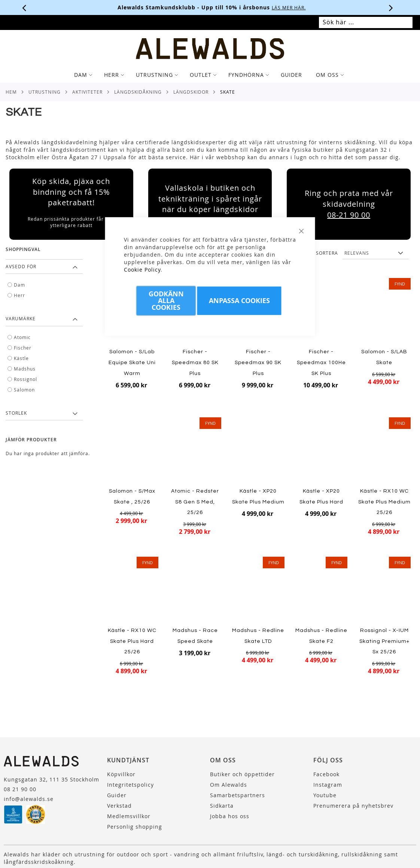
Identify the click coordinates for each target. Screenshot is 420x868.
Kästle (21, 358)
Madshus (25, 369)
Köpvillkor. (242, 7)
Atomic (22, 337)
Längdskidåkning (138, 92)
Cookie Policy (142, 269)
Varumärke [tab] (21, 318)
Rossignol (25, 379)
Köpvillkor (121, 774)
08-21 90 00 (349, 215)
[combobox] (366, 22)
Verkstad (119, 806)
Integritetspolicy (130, 785)
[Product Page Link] (321, 311)
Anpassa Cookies (239, 300)
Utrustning (45, 92)
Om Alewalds (229, 785)
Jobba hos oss (230, 816)
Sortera (327, 253)
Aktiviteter (87, 92)
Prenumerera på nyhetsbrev (353, 806)
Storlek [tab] (16, 413)
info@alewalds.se (29, 799)
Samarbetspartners (238, 795)
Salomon (24, 390)
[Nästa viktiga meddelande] (391, 7)
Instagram (328, 785)
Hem (11, 92)
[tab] (210, 75)
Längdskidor (191, 92)
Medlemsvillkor (129, 816)
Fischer (23, 348)
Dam (19, 285)
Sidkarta (222, 806)
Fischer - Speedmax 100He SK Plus (321, 362)
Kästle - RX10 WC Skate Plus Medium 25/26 (384, 502)
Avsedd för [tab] (21, 266)
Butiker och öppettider (242, 774)
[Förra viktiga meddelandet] (24, 7)
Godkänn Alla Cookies (166, 300)
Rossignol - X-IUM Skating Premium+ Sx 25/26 (384, 641)
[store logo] (210, 49)
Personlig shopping (135, 827)
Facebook (326, 774)
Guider (117, 795)
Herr (19, 295)
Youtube (325, 795)
